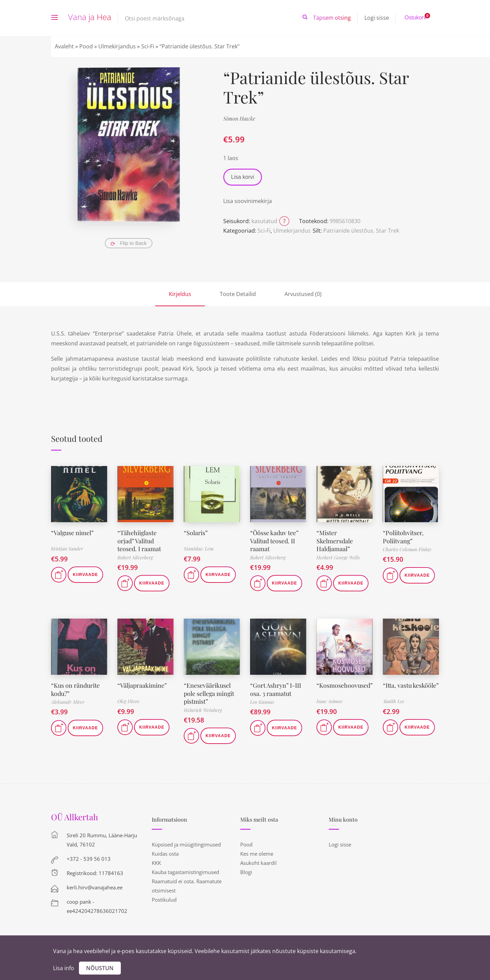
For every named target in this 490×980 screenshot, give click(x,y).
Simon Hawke (239, 118)
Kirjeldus (180, 294)
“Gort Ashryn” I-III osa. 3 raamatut (276, 689)
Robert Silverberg (135, 557)
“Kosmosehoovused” (345, 685)
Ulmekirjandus (117, 46)
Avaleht (64, 46)
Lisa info (64, 968)
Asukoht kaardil (258, 863)
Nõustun (100, 968)
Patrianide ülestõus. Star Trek (361, 231)
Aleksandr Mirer (68, 702)
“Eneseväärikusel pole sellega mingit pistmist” (209, 693)
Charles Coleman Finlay (407, 549)
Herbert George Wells (338, 557)
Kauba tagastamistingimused (185, 872)
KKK (156, 863)
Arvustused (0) (303, 294)
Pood (86, 46)
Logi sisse (377, 18)
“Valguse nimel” (72, 533)
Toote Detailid (238, 294)
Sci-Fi (148, 46)
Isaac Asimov (330, 701)
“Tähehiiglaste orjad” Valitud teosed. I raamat (139, 541)
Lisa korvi (243, 177)
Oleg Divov (128, 701)
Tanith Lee (394, 701)
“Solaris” (196, 533)
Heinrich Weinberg (203, 710)
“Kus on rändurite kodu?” (75, 689)
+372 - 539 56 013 (89, 859)
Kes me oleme (257, 854)
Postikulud (164, 900)
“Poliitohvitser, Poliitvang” (403, 537)
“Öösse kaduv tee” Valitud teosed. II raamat (274, 541)
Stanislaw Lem (199, 549)
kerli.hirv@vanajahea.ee (95, 887)
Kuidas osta (165, 854)
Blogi (246, 872)
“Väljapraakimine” (142, 685)
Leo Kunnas (262, 702)
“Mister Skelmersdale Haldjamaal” (335, 541)
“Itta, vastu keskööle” (411, 685)
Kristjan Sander (67, 549)
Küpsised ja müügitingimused (186, 844)
